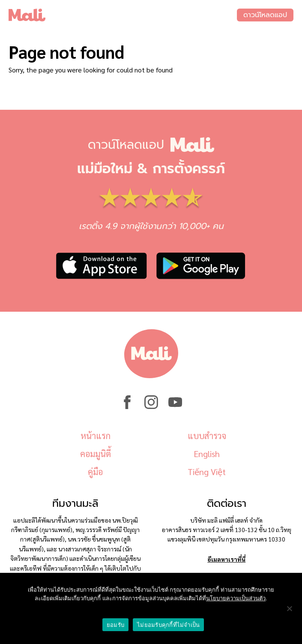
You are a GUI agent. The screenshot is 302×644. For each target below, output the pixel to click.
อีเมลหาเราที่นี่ (226, 559)
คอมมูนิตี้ (96, 454)
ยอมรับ (115, 625)
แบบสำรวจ (207, 436)
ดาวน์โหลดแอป (265, 15)
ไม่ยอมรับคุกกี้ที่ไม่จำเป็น (168, 625)
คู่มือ (95, 472)
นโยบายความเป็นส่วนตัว (236, 598)
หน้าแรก (96, 436)
